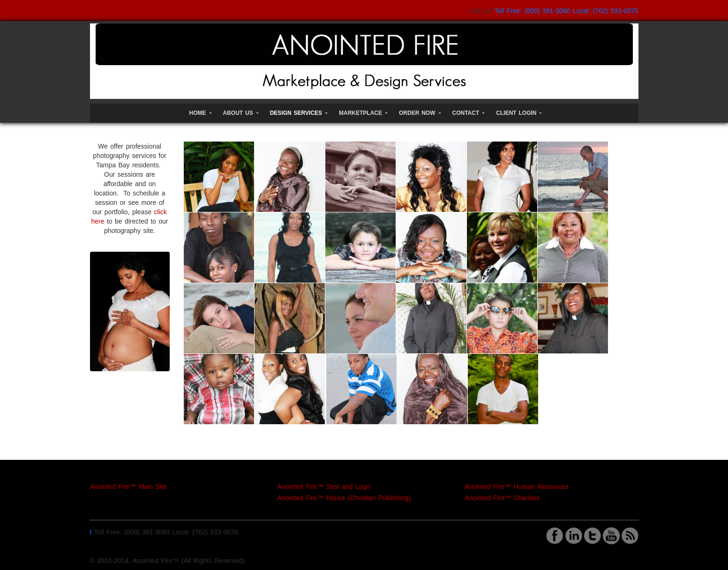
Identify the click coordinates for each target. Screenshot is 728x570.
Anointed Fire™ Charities (502, 498)
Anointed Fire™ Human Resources (517, 487)
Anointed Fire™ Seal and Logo (324, 487)
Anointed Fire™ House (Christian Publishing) (344, 498)
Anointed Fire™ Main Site (128, 487)
